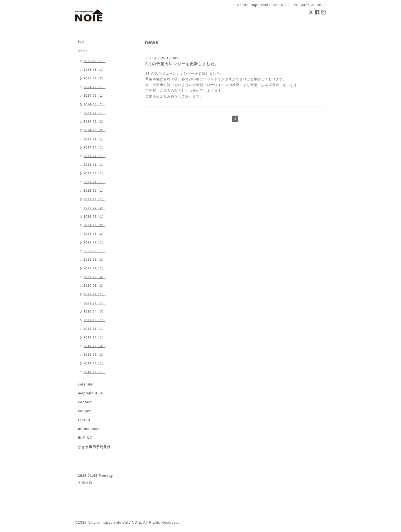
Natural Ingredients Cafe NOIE (114, 523)
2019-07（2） (95, 355)
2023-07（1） (95, 156)
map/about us (91, 393)
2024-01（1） (95, 139)
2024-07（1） (95, 113)
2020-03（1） (95, 320)
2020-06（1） (95, 303)
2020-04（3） (95, 311)
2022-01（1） (95, 216)
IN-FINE (85, 438)
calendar (86, 384)
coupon (85, 411)
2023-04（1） (95, 173)
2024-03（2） (95, 130)
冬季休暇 (85, 483)
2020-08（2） (95, 285)
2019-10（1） (95, 337)
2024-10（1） (95, 87)
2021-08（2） (95, 234)
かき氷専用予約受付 (94, 447)
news (83, 50)
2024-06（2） (95, 121)
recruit (84, 420)
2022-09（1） (95, 199)
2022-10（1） (95, 191)
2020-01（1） (95, 329)
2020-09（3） (95, 277)
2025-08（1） (95, 70)
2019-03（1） (95, 372)
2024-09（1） (95, 96)
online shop (89, 429)
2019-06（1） (95, 363)
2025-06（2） (95, 78)
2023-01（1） (95, 182)
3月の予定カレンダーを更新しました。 (182, 64)
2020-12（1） (95, 268)
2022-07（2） (95, 208)
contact (85, 402)
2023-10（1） (95, 147)
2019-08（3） (95, 346)
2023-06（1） (95, 165)
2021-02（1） (95, 251)
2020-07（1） (95, 294)
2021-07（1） (95, 242)
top (81, 42)
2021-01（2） (95, 260)
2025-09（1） (95, 61)
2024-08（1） (95, 104)
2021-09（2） (95, 225)
